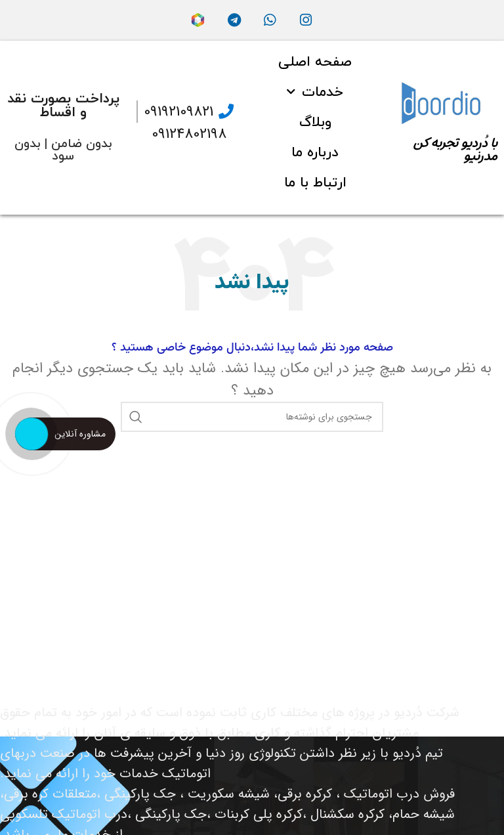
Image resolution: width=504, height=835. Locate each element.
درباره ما (315, 153)
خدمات (315, 92)
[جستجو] (252, 417)
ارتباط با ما (315, 183)
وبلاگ (315, 123)
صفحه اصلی (315, 62)
